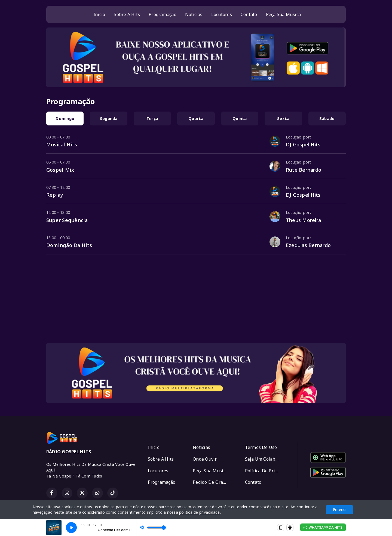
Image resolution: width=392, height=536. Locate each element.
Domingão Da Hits (69, 245)
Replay (55, 195)
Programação (163, 14)
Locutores (222, 14)
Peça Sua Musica (284, 14)
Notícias (194, 14)
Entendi (340, 509)
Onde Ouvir (205, 459)
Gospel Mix (60, 170)
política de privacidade (200, 512)
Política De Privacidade (264, 471)
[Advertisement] (196, 301)
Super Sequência (67, 220)
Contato (249, 14)
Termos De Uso (261, 447)
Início (99, 14)
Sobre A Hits (127, 14)
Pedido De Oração (211, 482)
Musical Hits (62, 144)
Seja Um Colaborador (264, 459)
